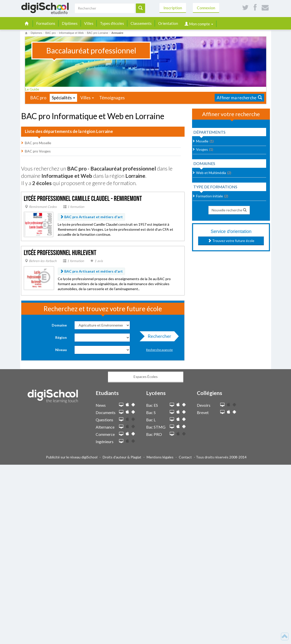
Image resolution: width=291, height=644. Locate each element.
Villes (89, 23)
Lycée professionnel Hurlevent (60, 253)
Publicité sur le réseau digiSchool (72, 457)
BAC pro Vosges (38, 151)
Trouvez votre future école (231, 241)
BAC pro (38, 98)
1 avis (97, 261)
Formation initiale (210, 196)
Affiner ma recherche (239, 98)
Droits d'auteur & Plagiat (122, 457)
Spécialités (63, 98)
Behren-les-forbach (41, 261)
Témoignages (112, 98)
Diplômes (70, 23)
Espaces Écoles (146, 377)
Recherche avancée (159, 350)
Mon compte (199, 24)
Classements (141, 23)
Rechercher (158, 337)
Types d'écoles (112, 23)
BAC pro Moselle (38, 143)
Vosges (202, 149)
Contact (185, 457)
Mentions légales (160, 457)
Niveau (61, 350)
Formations (46, 23)
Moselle (202, 141)
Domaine (59, 325)
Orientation (168, 23)
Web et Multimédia (211, 173)
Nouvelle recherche (229, 210)
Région (61, 337)
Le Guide (34, 89)
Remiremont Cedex (41, 207)
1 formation (74, 207)
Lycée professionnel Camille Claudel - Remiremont (83, 199)
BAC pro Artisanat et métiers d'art (91, 217)
